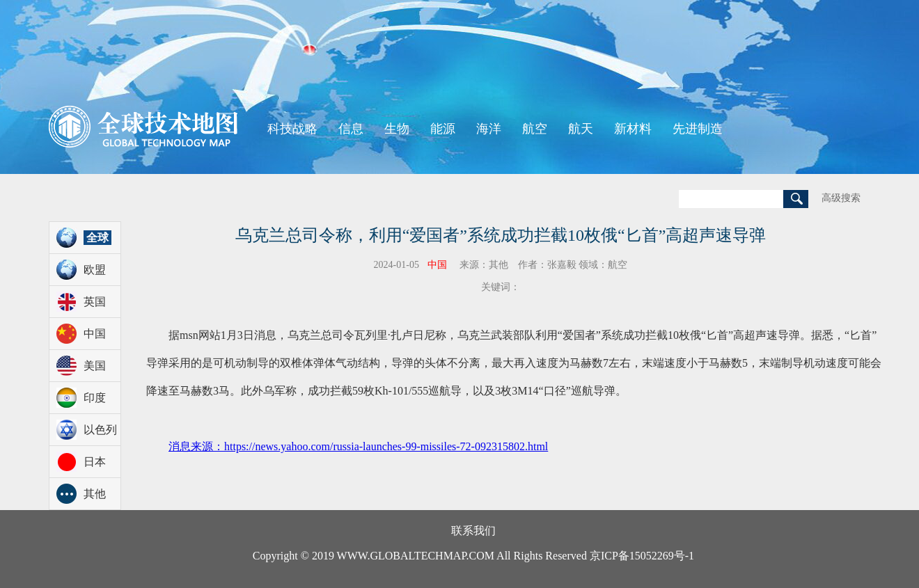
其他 (95, 494)
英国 (95, 302)
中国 (95, 334)
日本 (95, 462)
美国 (95, 366)
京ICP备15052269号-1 (642, 556)
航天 (581, 129)
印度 (95, 398)
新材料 (633, 129)
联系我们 (473, 531)
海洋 (489, 129)
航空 (535, 129)
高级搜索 (841, 198)
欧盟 (95, 270)
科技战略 (292, 129)
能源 (443, 129)
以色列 (100, 430)
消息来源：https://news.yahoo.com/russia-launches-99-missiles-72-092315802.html (358, 446)
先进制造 (698, 129)
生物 (397, 129)
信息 (351, 129)
